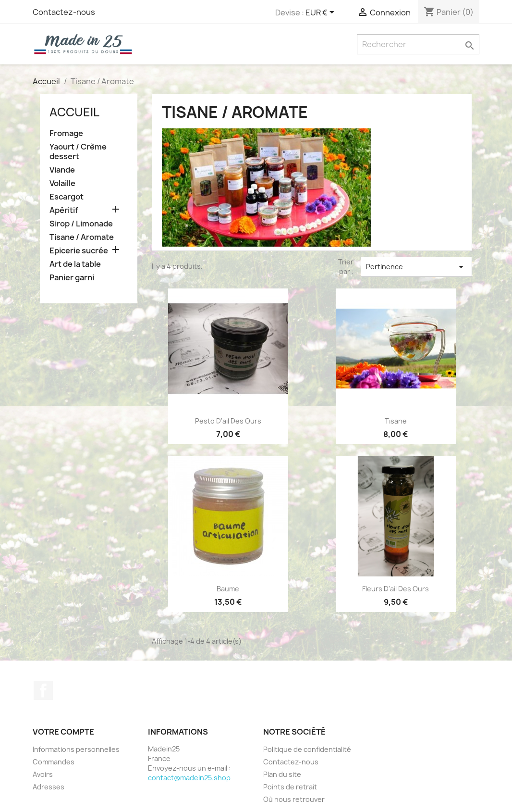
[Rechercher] (418, 44)
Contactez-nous (64, 12)
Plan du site (282, 774)
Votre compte (63, 732)
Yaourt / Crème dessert (78, 152)
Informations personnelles (76, 749)
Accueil (74, 112)
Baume (228, 589)
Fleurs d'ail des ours (396, 589)
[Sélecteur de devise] (322, 13)
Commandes (54, 762)
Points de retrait (290, 787)
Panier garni (72, 278)
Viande (62, 170)
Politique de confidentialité (307, 749)
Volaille (62, 183)
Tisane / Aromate (82, 237)
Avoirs (43, 774)
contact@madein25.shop (189, 778)
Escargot (67, 197)
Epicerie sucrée (79, 251)
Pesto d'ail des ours (228, 421)
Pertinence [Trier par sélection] (416, 267)
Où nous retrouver (294, 799)
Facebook (43, 690)
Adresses (49, 787)
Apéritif (64, 210)
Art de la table (75, 264)
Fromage (66, 133)
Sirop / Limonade (81, 224)
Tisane (396, 421)
